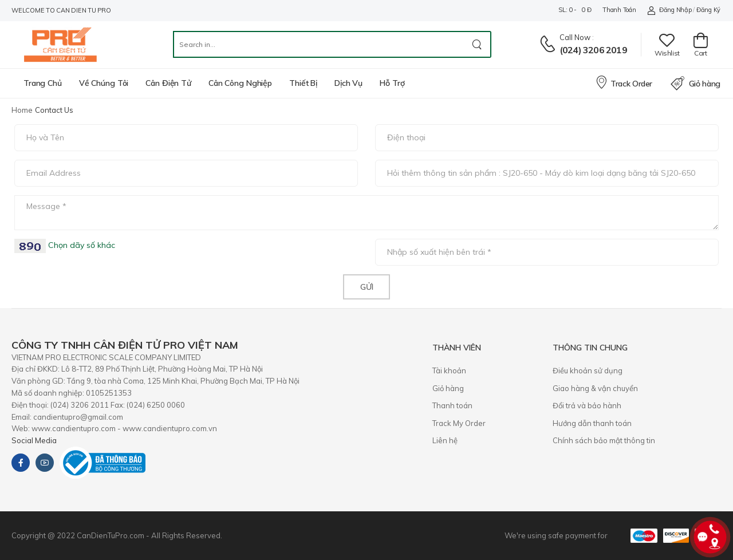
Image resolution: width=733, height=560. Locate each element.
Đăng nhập (669, 10)
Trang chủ (43, 83)
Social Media (34, 440)
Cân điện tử (168, 83)
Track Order (624, 82)
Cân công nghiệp (240, 83)
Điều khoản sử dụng (588, 370)
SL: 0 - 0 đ (575, 10)
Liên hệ (445, 440)
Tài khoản (449, 370)
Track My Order (459, 423)
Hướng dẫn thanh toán (592, 423)
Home (22, 110)
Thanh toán (619, 10)
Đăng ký (708, 10)
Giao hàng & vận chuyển (595, 388)
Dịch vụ (348, 83)
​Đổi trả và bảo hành (587, 405)
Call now (575, 37)
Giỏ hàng (695, 84)
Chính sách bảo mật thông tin (604, 440)
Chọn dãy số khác (80, 245)
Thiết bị (303, 83)
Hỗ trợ (392, 83)
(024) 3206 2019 (593, 50)
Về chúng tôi (104, 83)
